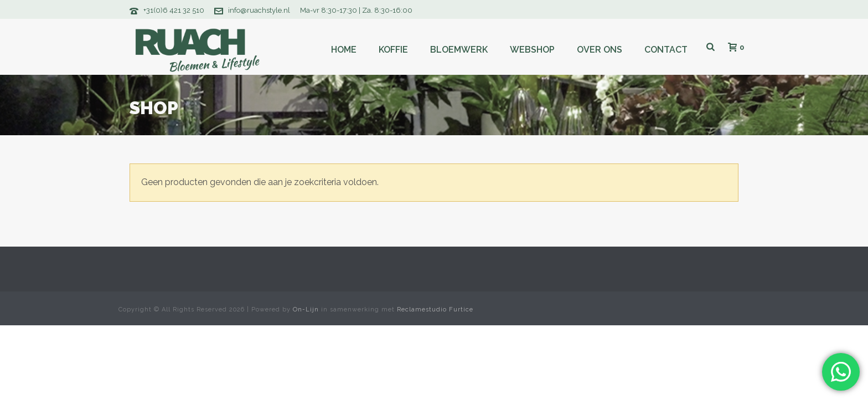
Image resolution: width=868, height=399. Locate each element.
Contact (666, 50)
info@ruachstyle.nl (259, 10)
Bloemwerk (459, 50)
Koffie (393, 50)
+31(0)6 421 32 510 (174, 10)
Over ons (600, 50)
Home (344, 50)
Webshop (532, 50)
